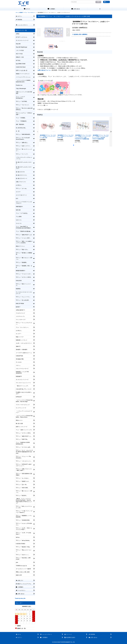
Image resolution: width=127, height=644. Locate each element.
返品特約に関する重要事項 (80, 34)
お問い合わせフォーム (44, 70)
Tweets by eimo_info (20, 598)
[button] (100, 9)
